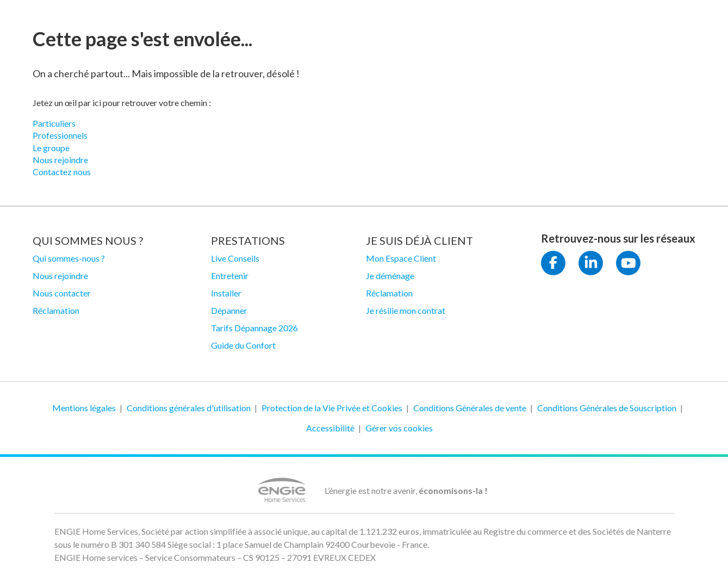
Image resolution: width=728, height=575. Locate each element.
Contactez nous (62, 172)
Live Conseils (235, 258)
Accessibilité (330, 428)
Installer (226, 293)
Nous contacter (62, 293)
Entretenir (230, 276)
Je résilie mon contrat (406, 310)
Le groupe (51, 148)
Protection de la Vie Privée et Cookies (332, 408)
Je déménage (390, 276)
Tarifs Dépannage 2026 (254, 328)
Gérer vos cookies (399, 428)
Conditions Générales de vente (470, 408)
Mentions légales (84, 408)
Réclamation (56, 310)
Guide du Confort (243, 345)
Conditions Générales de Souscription (607, 408)
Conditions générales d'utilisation (189, 408)
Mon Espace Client (401, 258)
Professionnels (60, 135)
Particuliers (54, 123)
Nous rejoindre (60, 160)
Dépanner (229, 310)
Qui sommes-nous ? (69, 258)
